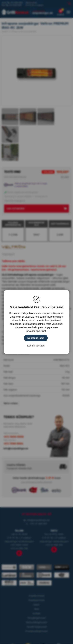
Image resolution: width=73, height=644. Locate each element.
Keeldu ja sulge (36, 346)
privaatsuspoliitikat (36, 331)
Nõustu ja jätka (36, 338)
